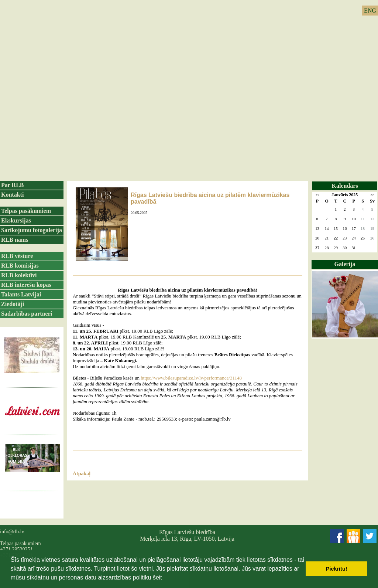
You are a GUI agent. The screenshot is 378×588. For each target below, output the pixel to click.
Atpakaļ (82, 474)
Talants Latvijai (21, 294)
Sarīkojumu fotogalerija (32, 230)
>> (372, 195)
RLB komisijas (20, 266)
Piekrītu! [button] (337, 569)
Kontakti (12, 195)
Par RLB (12, 185)
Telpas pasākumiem (26, 211)
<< (317, 195)
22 (336, 238)
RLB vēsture (17, 256)
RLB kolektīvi (19, 275)
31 (354, 248)
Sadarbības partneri (27, 314)
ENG (370, 11)
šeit (157, 577)
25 (363, 238)
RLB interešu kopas (26, 285)
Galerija (345, 264)
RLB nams (15, 240)
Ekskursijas (16, 220)
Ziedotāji (13, 304)
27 (317, 248)
